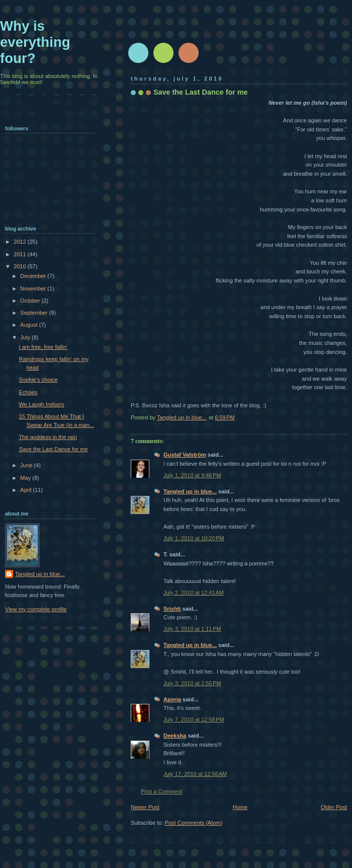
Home (240, 807)
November (34, 288)
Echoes (28, 392)
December (34, 276)
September (34, 313)
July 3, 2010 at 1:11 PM (192, 629)
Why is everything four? (35, 42)
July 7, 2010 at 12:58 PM (194, 719)
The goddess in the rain (48, 437)
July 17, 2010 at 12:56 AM (195, 774)
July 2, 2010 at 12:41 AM (194, 593)
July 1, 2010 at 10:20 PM (194, 538)
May (26, 478)
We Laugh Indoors (42, 404)
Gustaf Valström (185, 455)
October (31, 301)
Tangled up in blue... (190, 491)
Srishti (172, 609)
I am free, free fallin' (43, 347)
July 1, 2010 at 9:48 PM (192, 475)
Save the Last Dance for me (54, 449)
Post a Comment (161, 791)
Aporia (172, 699)
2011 (21, 254)
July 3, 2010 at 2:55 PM (192, 683)
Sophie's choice (38, 380)
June (27, 465)
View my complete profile (36, 609)
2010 (21, 266)
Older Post (334, 807)
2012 (21, 242)
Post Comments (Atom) (194, 823)
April (26, 490)
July (26, 337)
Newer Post (145, 807)
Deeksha (175, 736)
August (29, 325)
